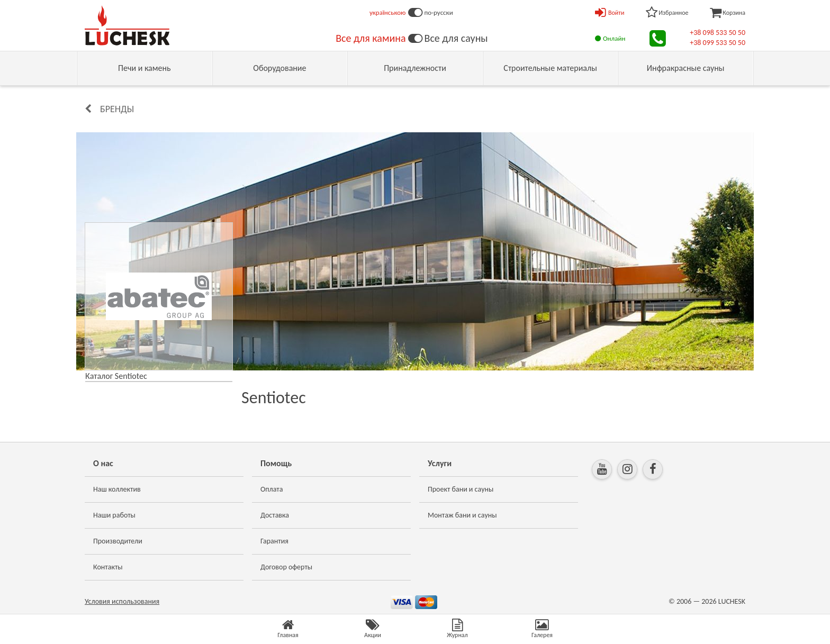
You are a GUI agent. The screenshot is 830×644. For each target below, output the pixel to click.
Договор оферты (286, 567)
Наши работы (114, 515)
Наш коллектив (117, 489)
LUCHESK (732, 601)
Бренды (117, 109)
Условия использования (122, 601)
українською (388, 12)
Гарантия (274, 541)
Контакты (108, 567)
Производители (118, 541)
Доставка (275, 515)
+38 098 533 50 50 (718, 33)
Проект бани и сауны (461, 489)
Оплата (272, 489)
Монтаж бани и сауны (462, 515)
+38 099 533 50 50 (718, 43)
